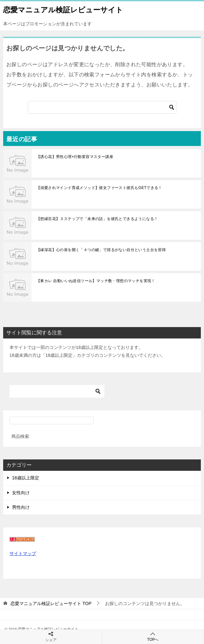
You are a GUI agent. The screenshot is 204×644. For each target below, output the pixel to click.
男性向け (21, 507)
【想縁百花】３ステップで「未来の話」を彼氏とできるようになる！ (97, 219)
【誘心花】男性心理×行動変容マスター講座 (75, 157)
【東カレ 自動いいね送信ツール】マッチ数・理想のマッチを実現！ (96, 281)
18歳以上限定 (26, 478)
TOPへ (153, 637)
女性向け (21, 493)
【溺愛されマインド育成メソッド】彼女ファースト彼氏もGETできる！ (99, 188)
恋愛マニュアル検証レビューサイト (63, 9)
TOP (51, 603)
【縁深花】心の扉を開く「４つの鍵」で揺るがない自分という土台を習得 (101, 250)
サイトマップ (23, 553)
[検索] (102, 107)
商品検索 (20, 436)
